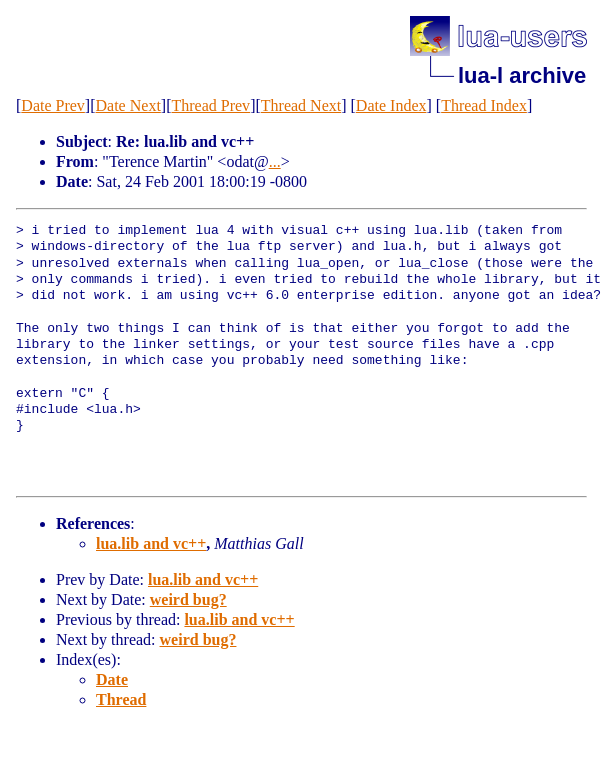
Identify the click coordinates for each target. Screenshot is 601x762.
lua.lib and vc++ (151, 543)
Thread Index (484, 105)
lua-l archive (522, 75)
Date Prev (53, 105)
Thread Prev (210, 105)
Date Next (128, 105)
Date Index (391, 105)
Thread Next (301, 105)
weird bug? (188, 599)
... (275, 161)
